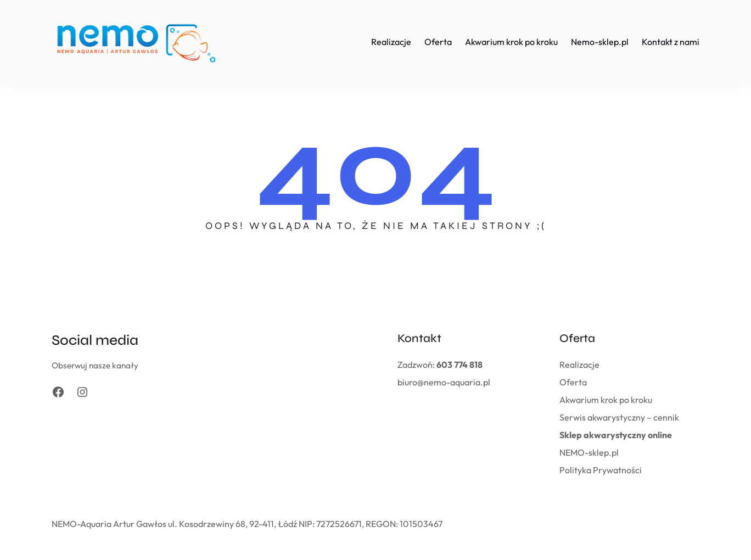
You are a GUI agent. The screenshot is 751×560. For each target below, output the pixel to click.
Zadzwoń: (440, 365)
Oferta (573, 382)
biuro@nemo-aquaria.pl (444, 382)
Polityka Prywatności (601, 470)
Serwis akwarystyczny (602, 417)
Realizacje (579, 365)
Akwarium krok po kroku (606, 400)
